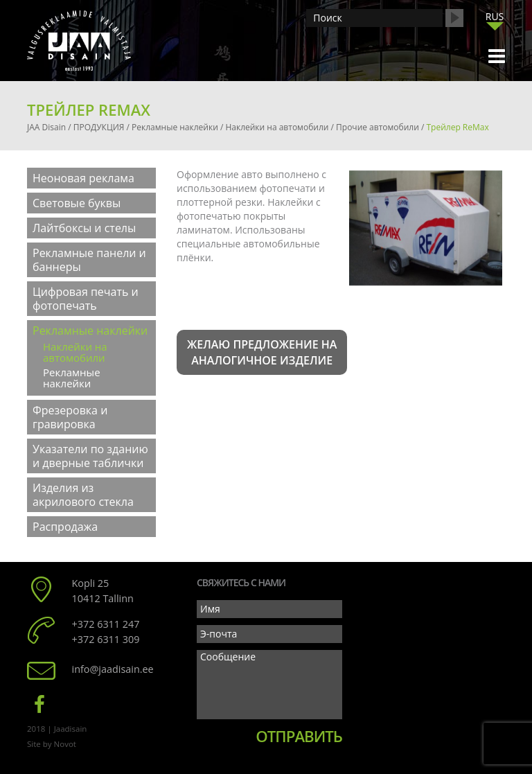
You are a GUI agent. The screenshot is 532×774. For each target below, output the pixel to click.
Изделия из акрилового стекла (83, 495)
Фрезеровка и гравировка (70, 417)
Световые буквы (77, 203)
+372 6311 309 (106, 639)
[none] (495, 20)
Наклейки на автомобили (75, 352)
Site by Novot (52, 744)
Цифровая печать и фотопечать (86, 299)
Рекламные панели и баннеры (89, 260)
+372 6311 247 (106, 624)
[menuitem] (495, 16)
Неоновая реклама (83, 178)
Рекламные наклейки (90, 331)
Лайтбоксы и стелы (84, 228)
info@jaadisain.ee (113, 669)
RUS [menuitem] (495, 16)
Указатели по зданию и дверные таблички (90, 456)
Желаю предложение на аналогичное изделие (262, 352)
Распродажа (65, 527)
